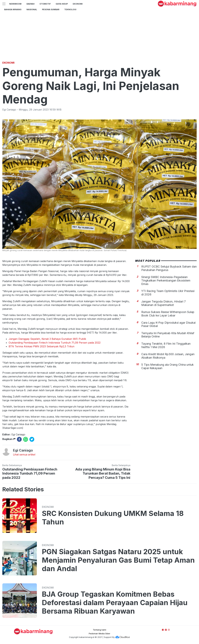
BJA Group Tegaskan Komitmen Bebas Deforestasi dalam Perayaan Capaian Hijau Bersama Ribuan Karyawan (115, 603)
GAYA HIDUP (62, 4)
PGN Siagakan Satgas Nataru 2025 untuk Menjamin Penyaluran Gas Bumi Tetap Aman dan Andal (118, 560)
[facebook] (19, 439)
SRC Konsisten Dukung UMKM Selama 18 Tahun (113, 518)
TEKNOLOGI (70, 9)
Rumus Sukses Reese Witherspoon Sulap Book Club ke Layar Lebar (168, 314)
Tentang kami (99, 630)
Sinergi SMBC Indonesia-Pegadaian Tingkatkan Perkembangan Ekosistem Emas (166, 280)
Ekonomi (78, 4)
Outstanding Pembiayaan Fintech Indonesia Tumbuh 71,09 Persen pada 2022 (55, 343)
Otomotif (45, 4)
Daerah (31, 4)
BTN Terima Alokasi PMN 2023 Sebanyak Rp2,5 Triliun (41, 346)
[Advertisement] (100, 37)
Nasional (32, 9)
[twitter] (32, 439)
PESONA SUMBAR (51, 9)
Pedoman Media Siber (99, 633)
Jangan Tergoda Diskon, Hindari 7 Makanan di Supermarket (163, 303)
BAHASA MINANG (13, 9)
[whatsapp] (26, 439)
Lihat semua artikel (24, 455)
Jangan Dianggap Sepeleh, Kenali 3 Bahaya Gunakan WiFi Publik (47, 339)
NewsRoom (15, 4)
